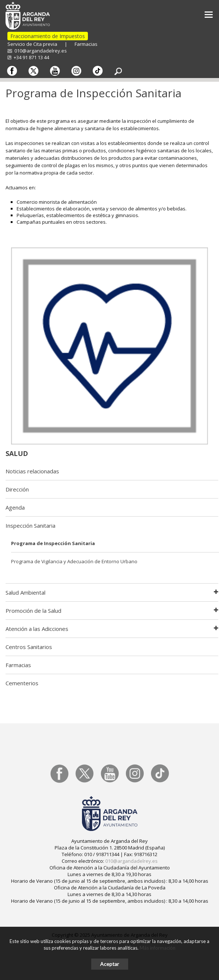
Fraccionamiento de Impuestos (48, 36)
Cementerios (22, 683)
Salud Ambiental (25, 592)
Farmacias (86, 44)
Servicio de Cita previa (32, 44)
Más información (158, 948)
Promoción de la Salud (33, 611)
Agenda (15, 507)
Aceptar (109, 964)
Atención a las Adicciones (37, 629)
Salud (17, 453)
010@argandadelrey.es (37, 51)
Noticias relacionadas (32, 471)
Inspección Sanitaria (30, 526)
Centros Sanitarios (29, 647)
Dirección (17, 489)
